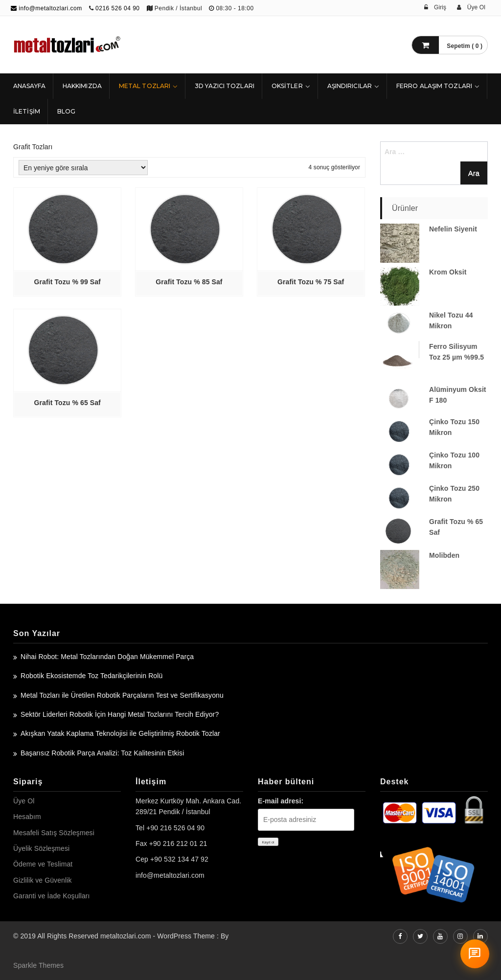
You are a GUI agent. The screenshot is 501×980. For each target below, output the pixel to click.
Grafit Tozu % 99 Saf (68, 282)
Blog (66, 111)
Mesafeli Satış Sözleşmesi (54, 833)
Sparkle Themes (38, 965)
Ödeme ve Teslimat (43, 864)
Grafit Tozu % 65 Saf (68, 403)
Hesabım (27, 817)
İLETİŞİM (27, 111)
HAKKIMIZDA (82, 86)
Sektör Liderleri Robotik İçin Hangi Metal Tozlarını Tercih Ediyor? (120, 714)
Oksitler (287, 86)
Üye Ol (24, 801)
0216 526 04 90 (117, 8)
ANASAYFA (29, 86)
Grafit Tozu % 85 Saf (189, 282)
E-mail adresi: (281, 801)
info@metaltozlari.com (46, 8)
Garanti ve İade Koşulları (52, 896)
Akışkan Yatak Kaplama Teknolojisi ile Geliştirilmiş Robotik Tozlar (120, 733)
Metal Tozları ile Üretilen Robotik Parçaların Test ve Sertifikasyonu (122, 695)
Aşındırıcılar (350, 86)
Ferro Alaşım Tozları (434, 86)
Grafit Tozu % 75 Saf (311, 282)
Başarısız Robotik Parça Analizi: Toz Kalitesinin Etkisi (102, 753)
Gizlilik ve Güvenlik (42, 880)
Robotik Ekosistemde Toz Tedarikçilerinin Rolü (91, 676)
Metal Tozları (145, 86)
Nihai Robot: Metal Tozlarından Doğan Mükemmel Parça (107, 657)
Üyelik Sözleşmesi (41, 848)
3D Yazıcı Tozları (225, 86)
